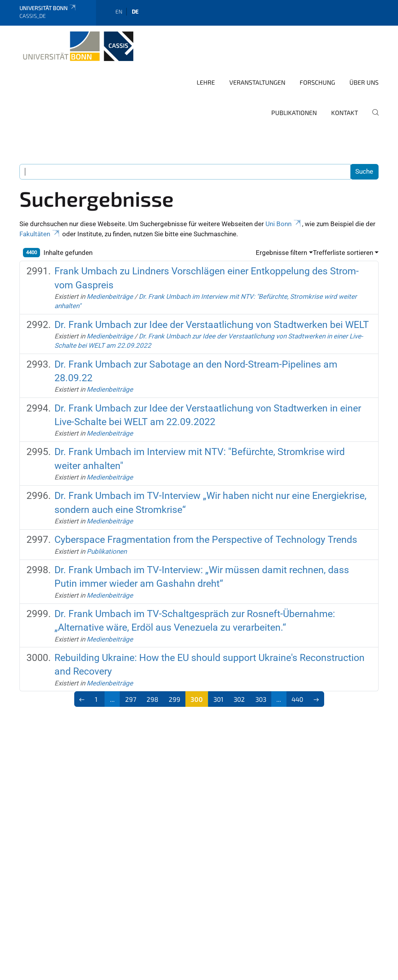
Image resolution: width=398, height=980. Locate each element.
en (119, 11)
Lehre (206, 82)
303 (261, 699)
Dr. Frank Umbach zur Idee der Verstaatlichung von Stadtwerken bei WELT (212, 325)
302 (239, 699)
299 (175, 699)
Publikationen (294, 112)
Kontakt (345, 112)
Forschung (317, 82)
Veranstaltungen (257, 82)
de (135, 11)
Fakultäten (40, 234)
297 (131, 699)
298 (152, 699)
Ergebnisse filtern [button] (281, 253)
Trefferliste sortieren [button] (343, 253)
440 (297, 699)
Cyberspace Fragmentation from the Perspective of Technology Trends (206, 540)
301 (218, 699)
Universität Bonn (48, 8)
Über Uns (364, 82)
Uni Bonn (284, 224)
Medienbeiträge (110, 296)
